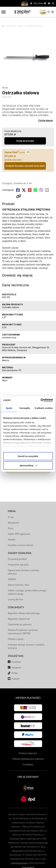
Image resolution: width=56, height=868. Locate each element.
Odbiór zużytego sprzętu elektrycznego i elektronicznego (27, 592)
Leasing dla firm (15, 600)
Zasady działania (20, 553)
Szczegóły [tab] (25, 408)
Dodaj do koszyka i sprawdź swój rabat (25, 166)
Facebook (16, 662)
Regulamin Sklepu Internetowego (24, 613)
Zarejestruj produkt (17, 559)
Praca (11, 528)
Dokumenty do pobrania (20, 625)
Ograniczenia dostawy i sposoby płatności (24, 572)
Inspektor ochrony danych (21, 545)
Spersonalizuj (28, 465)
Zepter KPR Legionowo (19, 534)
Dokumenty (16, 607)
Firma (12, 511)
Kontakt (12, 540)
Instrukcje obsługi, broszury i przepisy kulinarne (26, 646)
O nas (11, 517)
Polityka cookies (16, 639)
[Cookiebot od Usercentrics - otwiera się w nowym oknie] (40, 400)
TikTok (15, 673)
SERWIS (12, 579)
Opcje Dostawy (28, 777)
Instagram (16, 668)
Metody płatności (28, 698)
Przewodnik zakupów (18, 565)
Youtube (16, 679)
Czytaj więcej (45, 120)
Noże (21, 26)
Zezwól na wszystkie (28, 456)
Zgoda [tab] (9, 408)
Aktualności (14, 523)
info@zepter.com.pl (19, 863)
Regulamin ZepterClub (19, 619)
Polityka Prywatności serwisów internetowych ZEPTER (23, 632)
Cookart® (11, 26)
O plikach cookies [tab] (44, 408)
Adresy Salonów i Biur (19, 585)
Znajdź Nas (16, 656)
